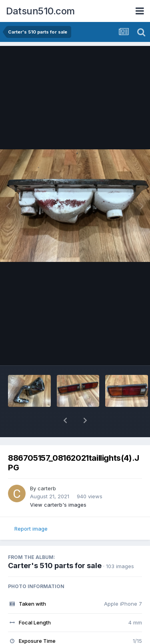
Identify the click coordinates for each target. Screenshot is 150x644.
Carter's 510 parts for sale (55, 566)
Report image (31, 529)
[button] (65, 420)
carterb (47, 488)
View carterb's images (58, 505)
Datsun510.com (40, 11)
